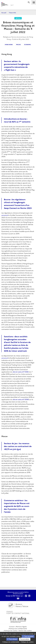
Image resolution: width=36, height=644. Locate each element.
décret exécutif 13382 (21, 372)
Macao (18, 44)
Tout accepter (28, 636)
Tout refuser (12, 639)
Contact (12, 627)
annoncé (5, 215)
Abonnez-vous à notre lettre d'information (18, 593)
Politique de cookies (11, 631)
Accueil (4, 13)
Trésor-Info (12, 13)
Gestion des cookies (25, 631)
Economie (27, 44)
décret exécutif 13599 (21, 399)
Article (18, 18)
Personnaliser (25, 639)
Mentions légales (21, 627)
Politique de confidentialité (18, 629)
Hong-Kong (9, 44)
